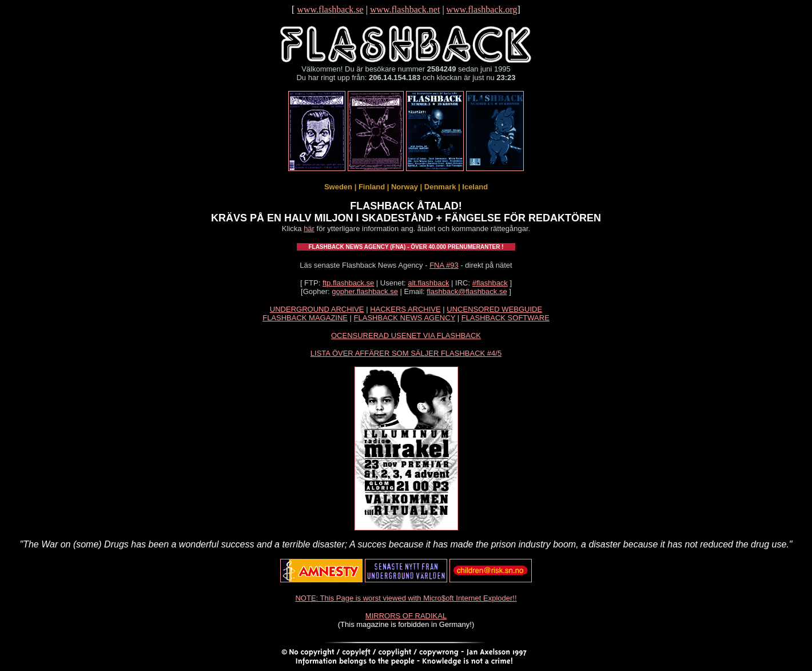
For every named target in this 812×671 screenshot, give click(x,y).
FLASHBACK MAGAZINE (305, 318)
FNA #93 (444, 265)
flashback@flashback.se (467, 291)
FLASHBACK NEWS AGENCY (405, 318)
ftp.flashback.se (348, 283)
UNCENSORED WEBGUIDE (494, 309)
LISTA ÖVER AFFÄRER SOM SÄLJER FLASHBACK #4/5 (406, 353)
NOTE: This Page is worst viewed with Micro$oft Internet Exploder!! (406, 598)
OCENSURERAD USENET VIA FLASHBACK (406, 335)
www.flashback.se (330, 9)
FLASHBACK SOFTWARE (505, 318)
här (309, 229)
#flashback (490, 283)
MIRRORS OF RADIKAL (406, 616)
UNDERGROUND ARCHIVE (317, 309)
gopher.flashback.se (365, 291)
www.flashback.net (405, 9)
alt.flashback (428, 283)
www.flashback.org (482, 9)
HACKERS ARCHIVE (405, 309)
